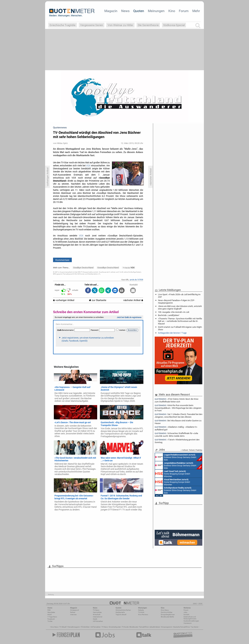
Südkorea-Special (174, 25)
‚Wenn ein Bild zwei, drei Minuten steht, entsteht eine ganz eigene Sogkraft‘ (180, 307)
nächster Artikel (133, 300)
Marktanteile (120, 612)
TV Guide (125, 627)
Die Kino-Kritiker (167, 612)
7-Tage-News (52, 617)
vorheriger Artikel (64, 300)
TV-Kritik (141, 612)
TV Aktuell (63, 627)
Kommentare (62, 260)
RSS (49, 610)
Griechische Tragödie (62, 25)
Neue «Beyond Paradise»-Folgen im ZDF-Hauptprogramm (177, 302)
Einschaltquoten (115, 627)
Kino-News (165, 610)
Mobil (50, 615)
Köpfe (95, 619)
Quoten (139, 11)
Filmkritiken (85, 627)
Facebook (51, 619)
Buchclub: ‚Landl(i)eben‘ (169, 315)
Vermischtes (97, 612)
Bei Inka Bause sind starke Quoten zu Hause (178, 422)
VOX (88, 166)
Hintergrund (74, 610)
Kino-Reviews (143, 615)
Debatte (141, 610)
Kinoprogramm (167, 627)
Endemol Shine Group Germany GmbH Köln (178, 457)
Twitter (50, 621)
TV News (105, 627)
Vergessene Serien (92, 25)
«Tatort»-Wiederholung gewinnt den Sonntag (177, 441)
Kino (172, 11)
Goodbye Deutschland (83, 268)
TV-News (96, 610)
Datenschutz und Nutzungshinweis (190, 618)
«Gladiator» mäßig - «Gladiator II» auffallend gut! (176, 428)
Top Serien (195, 627)
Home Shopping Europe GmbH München (173, 474)
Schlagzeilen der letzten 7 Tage (172, 333)
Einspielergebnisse (168, 615)
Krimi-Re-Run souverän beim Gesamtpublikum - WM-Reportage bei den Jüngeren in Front (178, 408)
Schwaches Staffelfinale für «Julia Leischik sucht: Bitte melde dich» (176, 435)
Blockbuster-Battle (167, 617)
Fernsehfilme (144, 627)
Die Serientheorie (148, 25)
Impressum (188, 623)
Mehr (196, 11)
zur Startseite (98, 300)
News (125, 11)
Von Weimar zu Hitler (120, 25)
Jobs (185, 612)
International (98, 617)
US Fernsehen (96, 627)
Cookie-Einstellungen (191, 621)
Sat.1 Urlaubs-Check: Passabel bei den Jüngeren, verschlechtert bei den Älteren (178, 415)
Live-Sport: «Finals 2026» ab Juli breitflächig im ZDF (179, 296)
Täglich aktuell (121, 615)
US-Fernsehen (98, 621)
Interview (73, 615)
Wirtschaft (97, 615)
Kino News (54, 627)
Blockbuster (134, 627)
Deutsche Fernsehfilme (181, 627)
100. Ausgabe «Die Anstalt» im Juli (174, 312)
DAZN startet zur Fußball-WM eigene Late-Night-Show (180, 328)
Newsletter (51, 612)
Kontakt (186, 615)
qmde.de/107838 (136, 280)
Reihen (73, 612)
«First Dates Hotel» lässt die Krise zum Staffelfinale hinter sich (177, 400)
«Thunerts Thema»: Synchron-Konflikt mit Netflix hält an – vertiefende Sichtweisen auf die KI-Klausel (180, 321)
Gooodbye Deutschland (108, 268)
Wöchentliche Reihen (123, 610)
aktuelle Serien (155, 627)
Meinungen (156, 11)
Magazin (111, 11)
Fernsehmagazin (74, 627)
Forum (184, 11)
